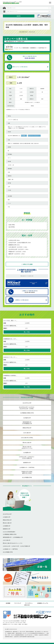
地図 (24, 136)
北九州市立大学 (27, 403)
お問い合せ (27, 605)
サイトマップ (18, 603)
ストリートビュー (34, 136)
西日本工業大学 (27, 443)
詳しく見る (27, 332)
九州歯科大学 (27, 418)
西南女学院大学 (27, 428)
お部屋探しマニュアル (43, 603)
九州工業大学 (27, 433)
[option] (27, 74)
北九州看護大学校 (27, 477)
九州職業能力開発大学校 (27, 413)
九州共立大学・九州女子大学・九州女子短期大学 (16, 546)
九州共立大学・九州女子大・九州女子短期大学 (27, 457)
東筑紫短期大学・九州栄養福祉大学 (13, 537)
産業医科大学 (27, 463)
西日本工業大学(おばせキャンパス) (27, 447)
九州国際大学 (27, 453)
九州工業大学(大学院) (27, 438)
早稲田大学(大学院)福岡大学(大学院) (27, 472)
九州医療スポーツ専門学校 (27, 467)
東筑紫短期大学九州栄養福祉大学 (27, 423)
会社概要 (8, 603)
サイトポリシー (29, 603)
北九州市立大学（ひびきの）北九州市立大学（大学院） (27, 408)
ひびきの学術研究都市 (9, 532)
